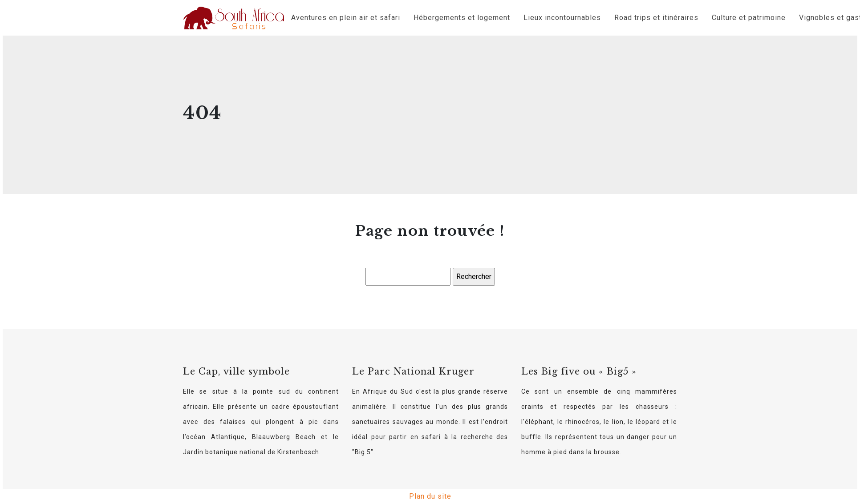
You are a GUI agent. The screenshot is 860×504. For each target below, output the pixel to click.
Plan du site (430, 496)
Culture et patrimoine (749, 18)
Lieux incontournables (562, 18)
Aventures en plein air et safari (346, 18)
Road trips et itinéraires (656, 18)
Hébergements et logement (462, 18)
